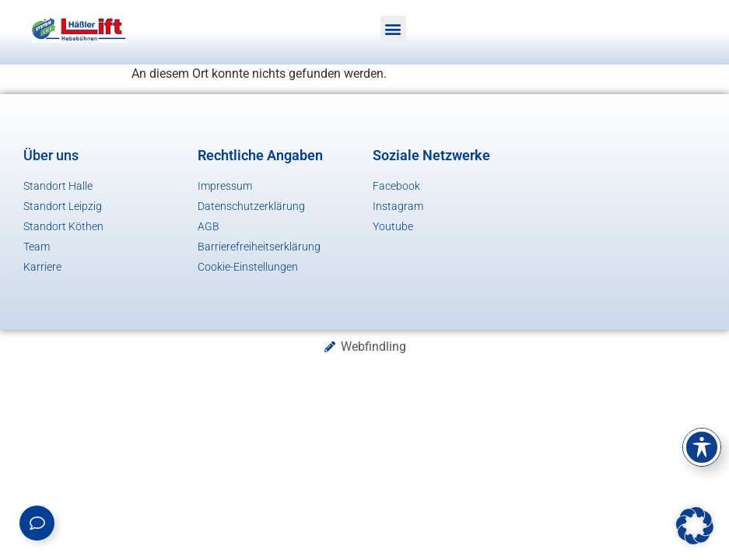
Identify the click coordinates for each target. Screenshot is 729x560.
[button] (393, 28)
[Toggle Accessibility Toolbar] (702, 447)
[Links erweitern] (37, 523)
